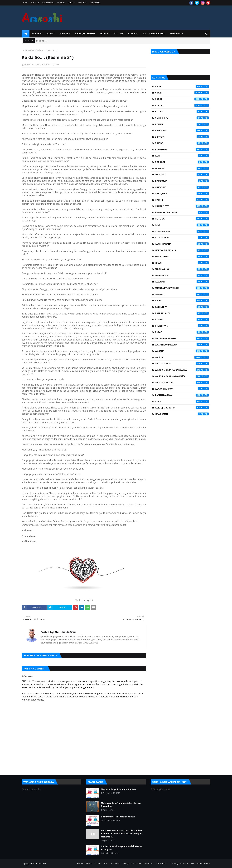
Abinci (182, 86)
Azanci (182, 124)
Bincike (182, 143)
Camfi (182, 156)
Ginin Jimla (182, 193)
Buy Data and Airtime (201, 864)
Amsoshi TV (182, 118)
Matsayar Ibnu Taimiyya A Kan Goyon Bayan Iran (121, 805)
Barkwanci (182, 131)
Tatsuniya (182, 307)
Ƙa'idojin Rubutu (182, 408)
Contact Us (95, 3)
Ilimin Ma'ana (182, 231)
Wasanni (182, 351)
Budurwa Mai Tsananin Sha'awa (118, 817)
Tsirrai (182, 319)
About (89, 864)
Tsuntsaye (182, 326)
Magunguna (182, 269)
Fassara (182, 168)
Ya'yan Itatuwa (182, 389)
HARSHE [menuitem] (64, 34)
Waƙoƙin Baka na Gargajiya (182, 370)
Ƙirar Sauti (182, 414)
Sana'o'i (182, 294)
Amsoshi (42, 864)
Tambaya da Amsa (179, 864)
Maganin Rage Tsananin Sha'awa (119, 789)
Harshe (182, 200)
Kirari (182, 263)
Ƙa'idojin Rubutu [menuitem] (85, 34)
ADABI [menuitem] (50, 34)
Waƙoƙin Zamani (182, 382)
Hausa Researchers (182, 212)
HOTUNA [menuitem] (119, 34)
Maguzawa (182, 275)
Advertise (82, 3)
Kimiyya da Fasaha (182, 250)
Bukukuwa (182, 149)
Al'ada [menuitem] (36, 34)
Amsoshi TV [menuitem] (176, 34)
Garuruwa (182, 181)
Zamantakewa (182, 395)
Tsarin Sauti (182, 313)
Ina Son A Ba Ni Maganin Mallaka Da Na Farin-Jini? (122, 848)
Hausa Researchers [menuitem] (154, 34)
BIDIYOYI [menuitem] (104, 34)
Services (61, 3)
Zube (31, 50)
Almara (182, 112)
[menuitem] (26, 34)
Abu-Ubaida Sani (32, 65)
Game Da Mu (48, 3)
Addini (182, 99)
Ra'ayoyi (182, 282)
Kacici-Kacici (182, 238)
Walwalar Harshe (182, 338)
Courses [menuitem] (133, 34)
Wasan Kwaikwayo (182, 345)
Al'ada (182, 105)
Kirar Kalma (182, 256)
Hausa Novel (182, 206)
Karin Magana (182, 244)
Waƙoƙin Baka (182, 364)
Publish (71, 3)
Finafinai (182, 175)
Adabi (182, 93)
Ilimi (182, 225)
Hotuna (182, 219)
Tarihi (182, 301)
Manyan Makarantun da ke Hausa (138, 864)
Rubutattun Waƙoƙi (182, 288)
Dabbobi (182, 162)
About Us (35, 3)
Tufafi (182, 332)
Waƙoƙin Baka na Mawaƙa (182, 376)
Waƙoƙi (182, 357)
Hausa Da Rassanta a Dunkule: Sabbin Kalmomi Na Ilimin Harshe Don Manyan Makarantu (122, 834)
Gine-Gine (182, 187)
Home (25, 3)
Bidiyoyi (182, 137)
